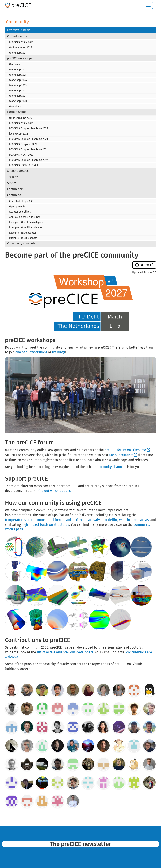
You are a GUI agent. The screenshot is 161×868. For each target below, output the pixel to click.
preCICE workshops (20, 58)
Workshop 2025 (18, 75)
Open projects (17, 206)
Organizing (15, 106)
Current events (17, 36)
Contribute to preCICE (22, 201)
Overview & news (19, 30)
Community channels (21, 244)
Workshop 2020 (18, 101)
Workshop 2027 (18, 53)
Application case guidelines (25, 217)
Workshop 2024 (18, 80)
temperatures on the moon (25, 520)
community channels (110, 467)
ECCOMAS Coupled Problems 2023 (29, 139)
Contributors (15, 189)
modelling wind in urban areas (126, 520)
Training (12, 177)
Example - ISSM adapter (23, 233)
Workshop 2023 (18, 85)
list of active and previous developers (65, 652)
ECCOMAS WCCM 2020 (21, 155)
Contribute (14, 195)
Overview (15, 64)
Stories (12, 183)
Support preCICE (18, 171)
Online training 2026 (21, 48)
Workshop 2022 (18, 91)
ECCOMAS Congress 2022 (23, 144)
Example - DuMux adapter (24, 238)
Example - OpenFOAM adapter (26, 222)
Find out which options (54, 491)
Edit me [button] (142, 265)
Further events (17, 112)
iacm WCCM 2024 (19, 134)
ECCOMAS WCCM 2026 (21, 42)
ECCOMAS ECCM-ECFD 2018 (24, 165)
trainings (58, 352)
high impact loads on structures (45, 525)
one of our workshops (31, 352)
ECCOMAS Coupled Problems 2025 (29, 128)
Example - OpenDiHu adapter (26, 227)
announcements (121, 455)
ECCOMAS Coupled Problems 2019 (28, 160)
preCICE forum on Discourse (125, 450)
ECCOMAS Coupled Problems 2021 (28, 149)
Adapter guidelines (20, 212)
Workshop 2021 (18, 96)
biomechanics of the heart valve (77, 520)
